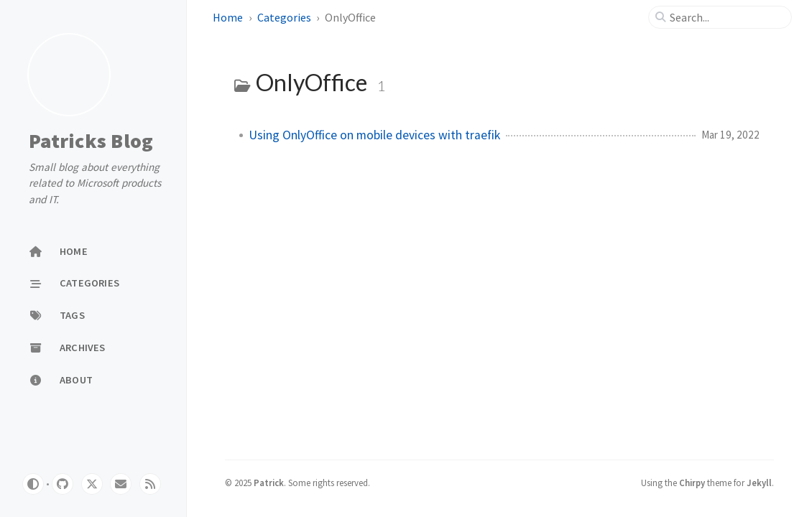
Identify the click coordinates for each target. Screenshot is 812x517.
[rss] (150, 484)
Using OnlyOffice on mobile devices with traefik (374, 135)
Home (228, 17)
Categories (284, 17)
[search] (726, 17)
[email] (121, 484)
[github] (63, 484)
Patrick (269, 483)
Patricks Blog (91, 141)
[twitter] (92, 484)
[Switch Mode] (33, 484)
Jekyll (759, 483)
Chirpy (692, 483)
